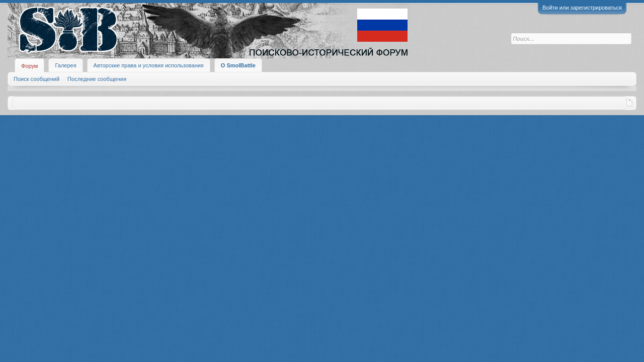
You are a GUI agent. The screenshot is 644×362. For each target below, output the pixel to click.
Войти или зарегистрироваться (582, 8)
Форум (29, 66)
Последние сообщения (97, 79)
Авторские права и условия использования (149, 65)
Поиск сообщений (36, 79)
